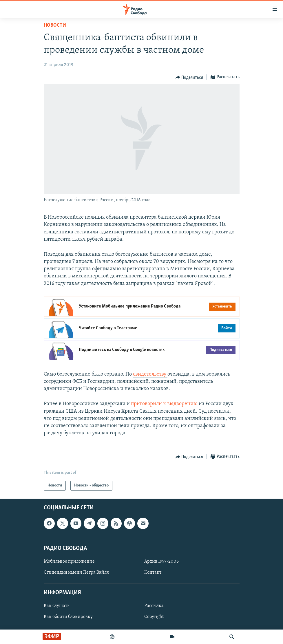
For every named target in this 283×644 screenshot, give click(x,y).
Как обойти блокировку (68, 617)
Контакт (153, 572)
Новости (55, 25)
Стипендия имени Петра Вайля (76, 572)
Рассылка (154, 606)
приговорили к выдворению (165, 404)
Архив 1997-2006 (161, 561)
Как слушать (56, 606)
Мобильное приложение (69, 561)
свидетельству (150, 374)
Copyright (154, 617)
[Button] (189, 77)
